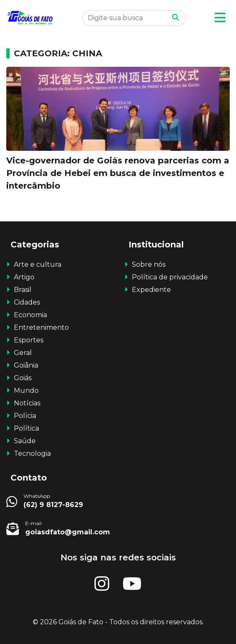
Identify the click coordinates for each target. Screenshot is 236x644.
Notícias (27, 403)
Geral (23, 353)
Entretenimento (41, 327)
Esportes (29, 340)
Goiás (23, 378)
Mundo (26, 390)
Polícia (25, 416)
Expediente (151, 290)
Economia (30, 315)
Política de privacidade (170, 277)
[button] (220, 18)
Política (26, 428)
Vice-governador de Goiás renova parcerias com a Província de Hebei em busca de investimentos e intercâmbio (118, 173)
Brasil (23, 290)
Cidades (27, 302)
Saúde (25, 441)
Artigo (24, 277)
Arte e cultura (38, 264)
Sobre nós (149, 264)
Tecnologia (32, 453)
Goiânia (26, 365)
